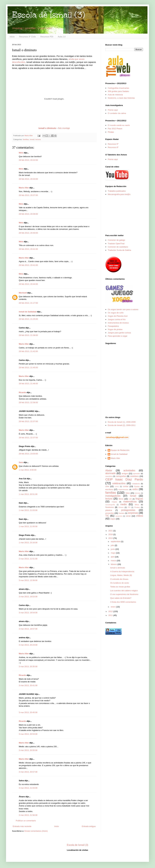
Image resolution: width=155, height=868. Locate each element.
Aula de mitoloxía (115, 95)
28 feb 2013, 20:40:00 (28, 233)
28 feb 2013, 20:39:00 (28, 214)
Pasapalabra (113, 326)
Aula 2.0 (62, 37)
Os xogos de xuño (116, 313)
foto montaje (64, 128)
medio (123, 504)
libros (121, 499)
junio (113, 549)
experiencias (123, 489)
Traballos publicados (117, 191)
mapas (114, 502)
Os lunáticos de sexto (119, 583)
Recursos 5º (113, 144)
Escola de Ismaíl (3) (48, 15)
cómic (117, 487)
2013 (111, 538)
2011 (111, 615)
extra (135, 489)
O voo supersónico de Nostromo (124, 594)
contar (126, 486)
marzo (114, 561)
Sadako (122, 513)
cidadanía (136, 484)
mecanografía (110, 505)
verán (128, 516)
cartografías (121, 476)
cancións (109, 476)
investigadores (113, 496)
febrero (114, 564)
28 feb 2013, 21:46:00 (28, 384)
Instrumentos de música (118, 323)
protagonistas (128, 510)
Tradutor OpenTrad (116, 244)
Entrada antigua (89, 826)
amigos (125, 473)
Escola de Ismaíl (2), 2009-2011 (122, 425)
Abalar (109, 470)
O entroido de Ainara (119, 579)
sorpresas (133, 513)
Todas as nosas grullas (120, 587)
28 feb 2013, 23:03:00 (28, 454)
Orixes (121, 507)
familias (26, 139)
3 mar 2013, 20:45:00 (28, 712)
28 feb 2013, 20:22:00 (28, 160)
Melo (21, 153)
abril (113, 557)
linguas (139, 499)
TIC (107, 516)
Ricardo (22, 392)
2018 (111, 534)
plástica (109, 510)
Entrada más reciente (22, 826)
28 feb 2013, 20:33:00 (28, 179)
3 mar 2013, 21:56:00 (28, 815)
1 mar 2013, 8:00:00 (28, 470)
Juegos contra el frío (117, 319)
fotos (128, 493)
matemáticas (130, 502)
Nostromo (110, 507)
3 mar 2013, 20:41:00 (28, 685)
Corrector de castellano (118, 247)
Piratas (111, 132)
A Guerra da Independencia (122, 571)
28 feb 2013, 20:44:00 (28, 284)
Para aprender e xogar (118, 336)
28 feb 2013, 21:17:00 (28, 303)
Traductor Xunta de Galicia (119, 250)
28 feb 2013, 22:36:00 (28, 402)
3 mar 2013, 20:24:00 (28, 645)
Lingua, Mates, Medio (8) (121, 575)
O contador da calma (117, 113)
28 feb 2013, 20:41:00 (28, 249)
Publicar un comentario (26, 821)
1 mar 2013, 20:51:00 (28, 494)
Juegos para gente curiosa (119, 333)
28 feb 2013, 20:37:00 (28, 195)
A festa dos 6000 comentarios (123, 602)
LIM (130, 499)
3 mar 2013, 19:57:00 (28, 629)
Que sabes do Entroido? (121, 598)
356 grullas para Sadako (118, 91)
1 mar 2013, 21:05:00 (28, 526)
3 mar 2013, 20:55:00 (28, 750)
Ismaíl (32, 139)
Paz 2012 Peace (115, 129)
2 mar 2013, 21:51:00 (28, 559)
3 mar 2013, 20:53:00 (28, 734)
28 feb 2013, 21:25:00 (28, 319)
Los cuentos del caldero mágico (124, 591)
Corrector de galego (116, 240)
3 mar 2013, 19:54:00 (28, 613)
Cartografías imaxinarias (118, 88)
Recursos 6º (113, 147)
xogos (113, 519)
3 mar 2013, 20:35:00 (28, 666)
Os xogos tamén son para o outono (123, 309)
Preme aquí (113, 110)
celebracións (119, 483)
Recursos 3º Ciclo (27, 37)
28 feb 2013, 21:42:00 (28, 351)
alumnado (111, 473)
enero (114, 607)
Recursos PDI (47, 37)
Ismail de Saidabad (28, 312)
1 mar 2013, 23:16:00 (28, 543)
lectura (38, 139)
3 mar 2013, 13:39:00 (28, 580)
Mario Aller (24, 188)
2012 (111, 611)
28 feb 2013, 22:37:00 (28, 421)
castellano (134, 476)
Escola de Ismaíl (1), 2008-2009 (122, 422)
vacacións (119, 516)
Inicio (12, 37)
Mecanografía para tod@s (119, 194)
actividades (129, 470)
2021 (111, 531)
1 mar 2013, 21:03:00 (28, 510)
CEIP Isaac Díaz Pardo (124, 479)
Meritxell (23, 293)
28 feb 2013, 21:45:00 (28, 368)
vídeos (139, 516)
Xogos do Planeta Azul (118, 316)
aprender (137, 473)
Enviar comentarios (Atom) (36, 831)
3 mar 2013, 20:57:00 (28, 772)
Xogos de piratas (115, 329)
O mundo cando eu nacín (119, 125)
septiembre (116, 541)
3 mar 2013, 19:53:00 (28, 597)
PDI (129, 507)
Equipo (137, 486)
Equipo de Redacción (120, 450)
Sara (21, 462)
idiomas (138, 493)
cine (107, 486)
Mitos (137, 505)
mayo (113, 553)
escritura (109, 489)
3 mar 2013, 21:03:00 (28, 788)
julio (113, 545)
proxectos (110, 513)
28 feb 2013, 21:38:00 (28, 335)
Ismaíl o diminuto (118, 568)
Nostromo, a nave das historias (121, 98)
